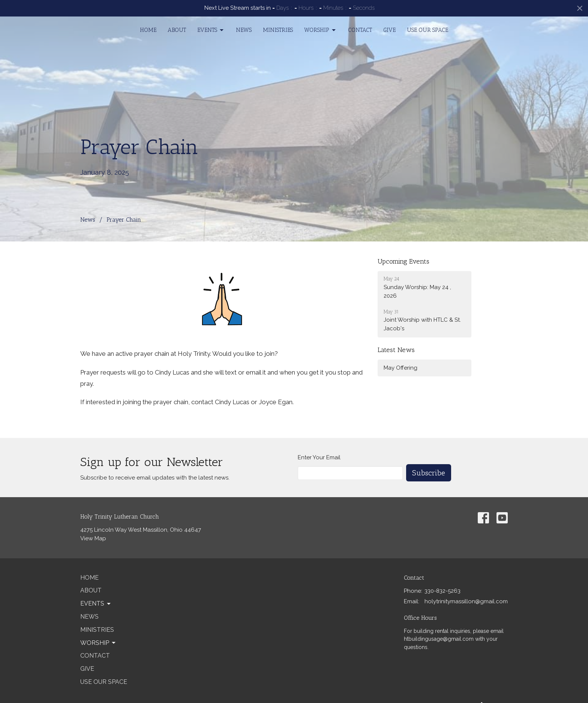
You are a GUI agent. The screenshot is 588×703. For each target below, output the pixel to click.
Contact (360, 30)
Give (389, 30)
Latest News (396, 350)
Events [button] (96, 604)
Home (148, 30)
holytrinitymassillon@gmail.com (466, 601)
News (244, 30)
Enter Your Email (319, 457)
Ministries (278, 30)
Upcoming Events (403, 261)
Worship (320, 30)
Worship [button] (98, 643)
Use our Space (427, 30)
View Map (93, 538)
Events (211, 30)
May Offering (400, 368)
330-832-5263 (442, 591)
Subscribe (429, 473)
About (177, 30)
